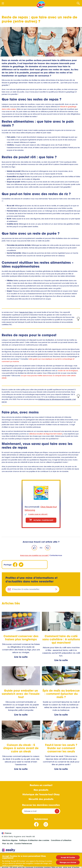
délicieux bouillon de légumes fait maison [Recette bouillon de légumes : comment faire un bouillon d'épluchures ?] (46, 434)
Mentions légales (10, 840)
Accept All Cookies (68, 857)
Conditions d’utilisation (61, 840)
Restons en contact (41, 785)
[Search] (78, 3)
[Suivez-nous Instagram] (46, 824)
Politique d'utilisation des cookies (34, 840)
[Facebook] (15, 565)
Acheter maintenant (41, 520)
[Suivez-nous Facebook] (36, 824)
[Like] (34, 548)
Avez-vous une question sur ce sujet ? (35, 555)
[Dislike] (48, 548)
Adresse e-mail (30, 811)
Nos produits (41, 790)
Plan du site (8, 844)
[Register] (57, 811)
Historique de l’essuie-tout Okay (41, 794)
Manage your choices (68, 862)
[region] (41, 860)
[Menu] (3, 3)
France (7, 833)
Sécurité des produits (41, 799)
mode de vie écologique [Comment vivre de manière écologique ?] (68, 371)
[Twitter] (21, 565)
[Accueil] (41, 5)
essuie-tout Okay (26, 312)
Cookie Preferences (23, 844)
